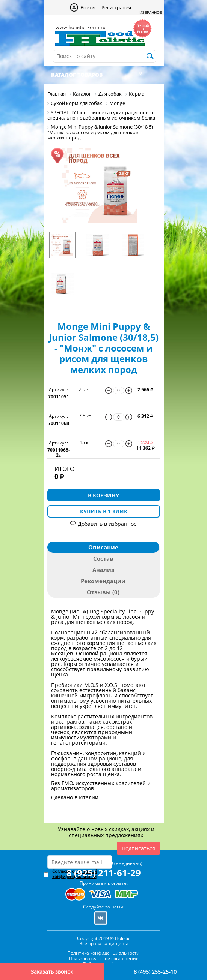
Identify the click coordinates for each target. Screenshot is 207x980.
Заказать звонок (52, 972)
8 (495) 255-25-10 (155, 972)
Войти (88, 7)
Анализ (103, 570)
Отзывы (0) (103, 592)
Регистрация (116, 7)
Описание (103, 547)
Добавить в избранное (107, 524)
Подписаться (138, 848)
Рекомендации (103, 581)
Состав (103, 558)
